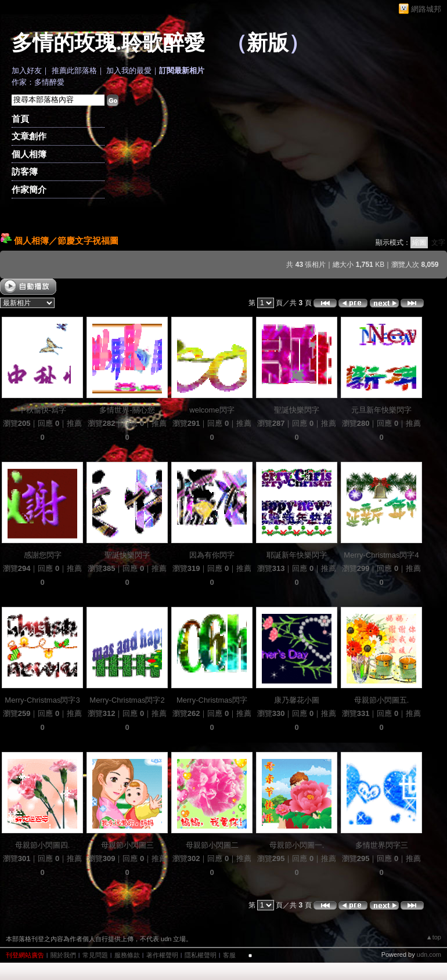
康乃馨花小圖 (297, 700)
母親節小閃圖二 (212, 845)
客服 (229, 955)
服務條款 (127, 955)
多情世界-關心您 (127, 410)
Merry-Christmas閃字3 (42, 700)
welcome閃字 (212, 410)
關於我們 (63, 955)
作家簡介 (29, 189)
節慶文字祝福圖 (88, 241)
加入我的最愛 (129, 70)
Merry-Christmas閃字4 (381, 555)
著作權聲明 (162, 955)
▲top (434, 937)
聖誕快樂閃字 (297, 410)
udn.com (429, 954)
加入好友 (27, 70)
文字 (438, 243)
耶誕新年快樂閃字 (297, 555)
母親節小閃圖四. (43, 845)
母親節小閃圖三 (127, 845)
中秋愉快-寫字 (42, 410)
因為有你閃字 (212, 555)
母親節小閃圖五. (382, 700)
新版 (268, 43)
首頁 (20, 119)
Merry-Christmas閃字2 (127, 700)
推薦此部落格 (74, 70)
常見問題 (95, 955)
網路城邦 (426, 9)
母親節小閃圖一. (297, 845)
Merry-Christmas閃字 (212, 700)
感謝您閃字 (43, 555)
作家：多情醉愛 (38, 82)
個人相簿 (29, 154)
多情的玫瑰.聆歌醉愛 (108, 43)
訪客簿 (25, 171)
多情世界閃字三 (382, 845)
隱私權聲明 (201, 955)
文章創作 (29, 136)
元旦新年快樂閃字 (381, 410)
